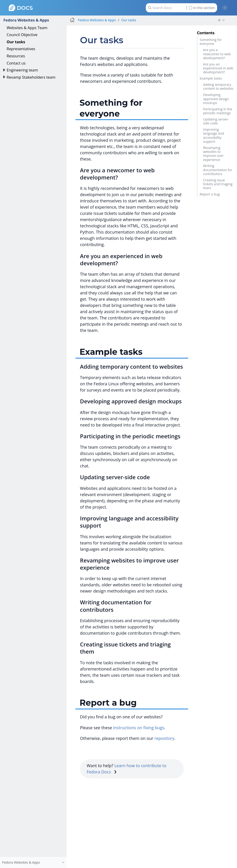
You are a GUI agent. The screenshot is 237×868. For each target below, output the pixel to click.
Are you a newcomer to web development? (217, 54)
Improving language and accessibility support (213, 135)
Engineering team (22, 70)
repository (164, 738)
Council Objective (22, 35)
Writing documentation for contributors (218, 170)
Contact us (16, 63)
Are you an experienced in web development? (218, 68)
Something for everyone (211, 42)
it (219, 20)
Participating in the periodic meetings (218, 111)
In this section (202, 8)
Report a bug (210, 194)
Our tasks (16, 42)
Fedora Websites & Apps (26, 20)
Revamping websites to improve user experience (213, 154)
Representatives (21, 49)
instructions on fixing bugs (139, 728)
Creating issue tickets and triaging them (218, 184)
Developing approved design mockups (216, 99)
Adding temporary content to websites (218, 86)
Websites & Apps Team (27, 28)
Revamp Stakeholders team (31, 77)
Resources (16, 56)
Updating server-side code (216, 121)
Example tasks (211, 78)
